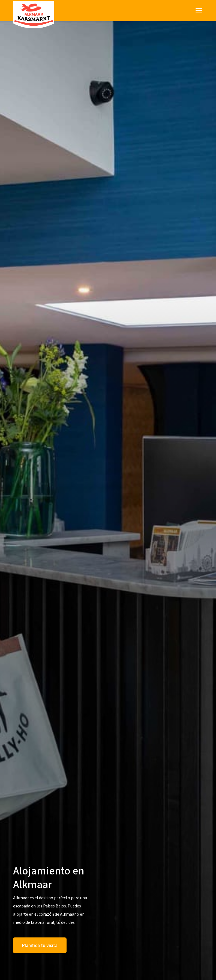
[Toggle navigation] (199, 11)
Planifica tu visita (40, 945)
